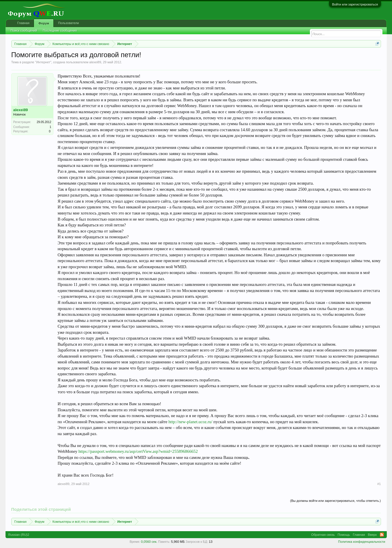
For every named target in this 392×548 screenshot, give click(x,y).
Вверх (372, 535)
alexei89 (95, 62)
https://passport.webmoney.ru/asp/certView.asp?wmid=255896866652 (138, 451)
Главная (24, 23)
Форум (44, 23)
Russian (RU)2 (19, 535)
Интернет (43, 62)
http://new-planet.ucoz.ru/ (190, 422)
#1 (379, 484)
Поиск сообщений (24, 30)
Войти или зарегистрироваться (355, 4)
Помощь (344, 535)
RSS (382, 535)
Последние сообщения (60, 30)
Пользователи (68, 23)
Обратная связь (323, 535)
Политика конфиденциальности (362, 542)
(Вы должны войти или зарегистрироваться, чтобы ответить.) (336, 501)
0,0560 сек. (149, 542)
